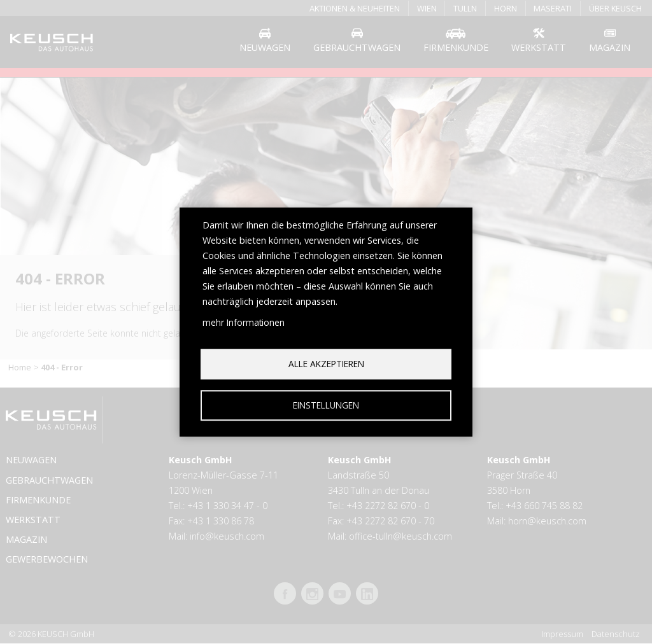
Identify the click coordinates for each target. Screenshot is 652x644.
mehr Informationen (244, 322)
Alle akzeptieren (326, 364)
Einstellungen (326, 405)
